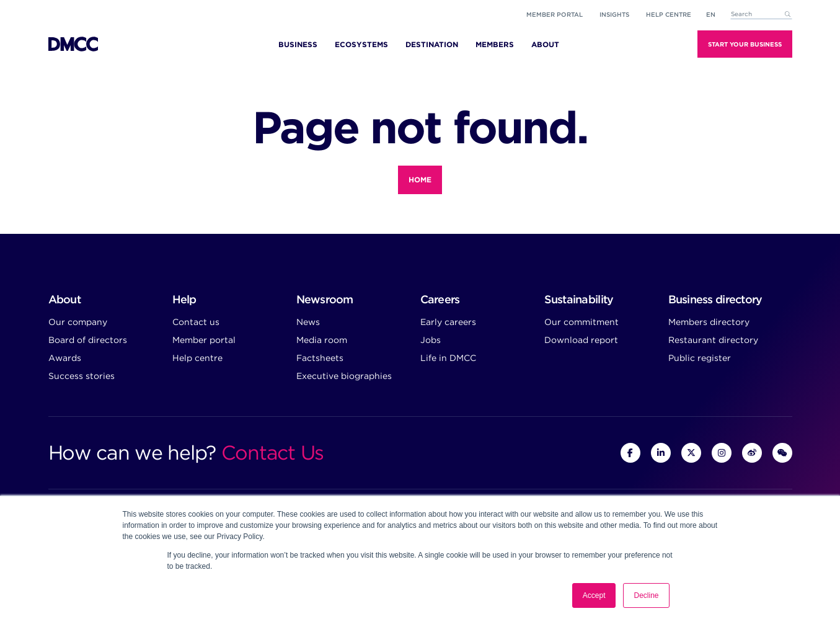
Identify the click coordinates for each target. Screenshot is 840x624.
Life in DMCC (448, 358)
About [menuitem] (545, 44)
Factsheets (320, 358)
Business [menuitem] (298, 44)
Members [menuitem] (495, 44)
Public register (700, 358)
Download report (581, 340)
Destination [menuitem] (432, 44)
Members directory (709, 322)
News (308, 322)
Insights (614, 14)
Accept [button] (594, 595)
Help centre (197, 358)
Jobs (431, 340)
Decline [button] (646, 595)
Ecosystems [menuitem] (361, 44)
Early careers (448, 322)
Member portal (555, 14)
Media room (322, 340)
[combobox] (761, 15)
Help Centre (669, 14)
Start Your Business (745, 44)
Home (420, 180)
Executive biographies (344, 376)
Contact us (196, 322)
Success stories (82, 376)
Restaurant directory (713, 340)
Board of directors (88, 340)
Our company (78, 322)
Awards (65, 358)
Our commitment (581, 322)
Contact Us (272, 452)
